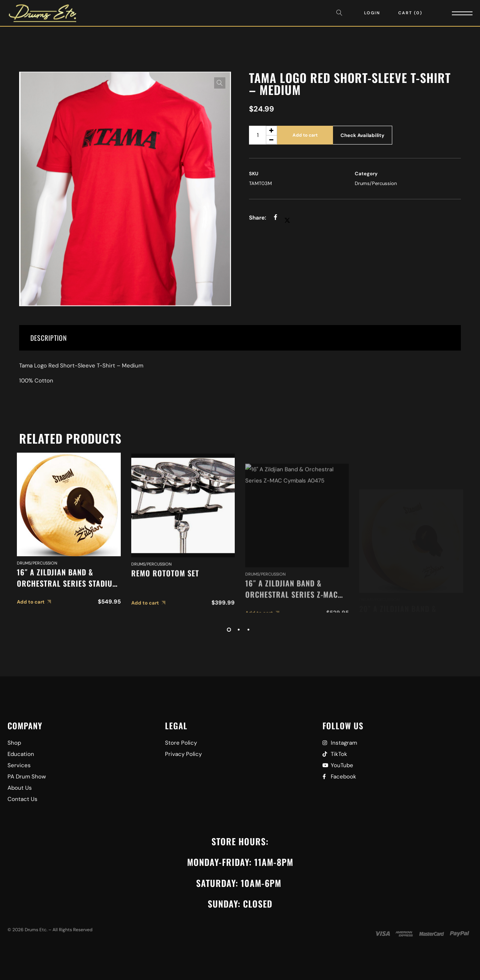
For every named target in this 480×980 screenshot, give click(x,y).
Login (372, 13)
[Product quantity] (263, 135)
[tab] (240, 338)
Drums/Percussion (376, 183)
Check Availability (362, 135)
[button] (220, 83)
